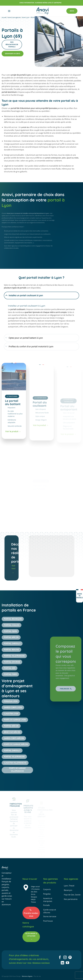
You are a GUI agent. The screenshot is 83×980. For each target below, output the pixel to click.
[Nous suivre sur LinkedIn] (62, 963)
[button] (9, 11)
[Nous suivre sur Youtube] (67, 963)
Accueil (4, 17)
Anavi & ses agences (14, 17)
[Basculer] (6, 295)
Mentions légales (27, 976)
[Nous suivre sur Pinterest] (70, 958)
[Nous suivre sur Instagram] (65, 958)
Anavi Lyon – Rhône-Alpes (30, 17)
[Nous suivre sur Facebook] (60, 958)
